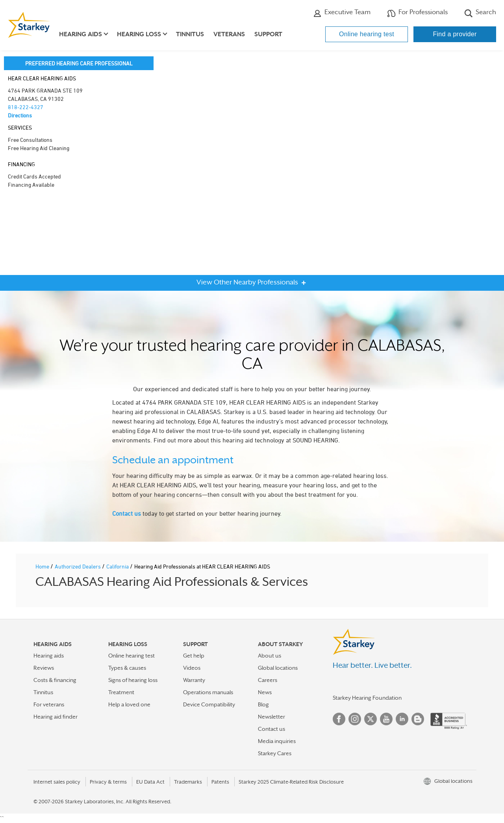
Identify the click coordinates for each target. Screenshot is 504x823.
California (118, 566)
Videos (192, 668)
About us (270, 656)
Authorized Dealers (78, 566)
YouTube (386, 719)
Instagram (355, 719)
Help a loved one (129, 704)
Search (480, 13)
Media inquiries (277, 741)
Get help (194, 656)
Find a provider (455, 34)
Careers (268, 680)
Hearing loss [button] (139, 34)
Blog (263, 704)
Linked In (402, 719)
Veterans (229, 34)
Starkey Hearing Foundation (367, 698)
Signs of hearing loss (133, 680)
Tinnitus (190, 34)
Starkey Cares (275, 753)
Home (43, 566)
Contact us (127, 513)
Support (268, 34)
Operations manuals (208, 692)
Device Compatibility (209, 704)
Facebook (339, 719)
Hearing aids (49, 656)
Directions (20, 115)
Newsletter (271, 717)
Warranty (194, 680)
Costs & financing (55, 680)
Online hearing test (367, 34)
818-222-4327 (26, 107)
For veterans (49, 704)
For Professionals (417, 13)
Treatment (121, 692)
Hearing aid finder (56, 717)
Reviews (44, 668)
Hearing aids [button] (81, 34)
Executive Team (342, 13)
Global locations (278, 668)
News (265, 692)
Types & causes (127, 668)
